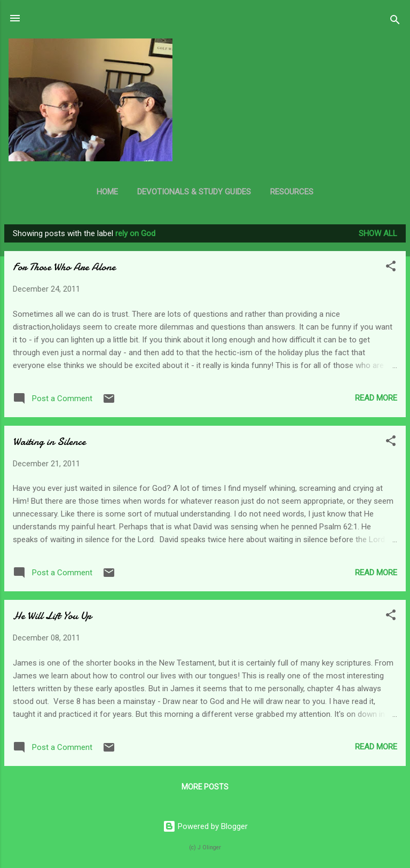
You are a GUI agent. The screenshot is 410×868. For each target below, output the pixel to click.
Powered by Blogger (205, 826)
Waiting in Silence (49, 441)
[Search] (395, 22)
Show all (378, 233)
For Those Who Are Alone (64, 267)
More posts (205, 787)
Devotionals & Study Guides (194, 192)
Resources (292, 192)
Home (107, 192)
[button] (391, 268)
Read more (376, 398)
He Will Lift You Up (52, 616)
